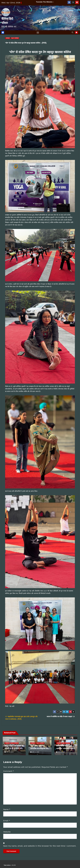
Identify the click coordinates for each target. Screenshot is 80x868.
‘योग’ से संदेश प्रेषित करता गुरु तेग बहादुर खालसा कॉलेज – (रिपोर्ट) (26, 43)
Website (7, 832)
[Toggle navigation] (38, 33)
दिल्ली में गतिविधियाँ (15, 38)
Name (7, 809)
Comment (9, 771)
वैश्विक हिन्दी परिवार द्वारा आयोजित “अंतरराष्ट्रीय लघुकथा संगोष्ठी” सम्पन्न (66, 749)
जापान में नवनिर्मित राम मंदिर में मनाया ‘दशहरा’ (61, 717)
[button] (73, 32)
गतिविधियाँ (8, 38)
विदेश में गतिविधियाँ (66, 743)
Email (7, 821)
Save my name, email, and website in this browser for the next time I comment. (40, 846)
